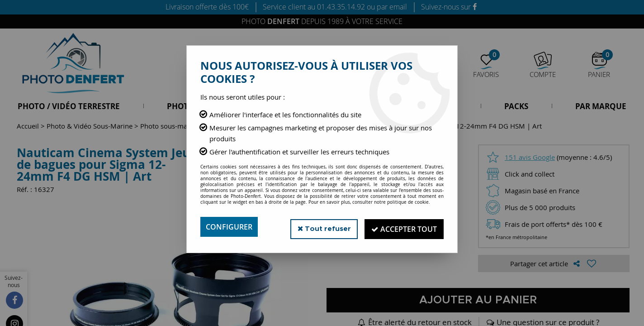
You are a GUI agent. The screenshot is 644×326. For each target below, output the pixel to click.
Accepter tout (403, 227)
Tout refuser (321, 227)
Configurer (229, 227)
